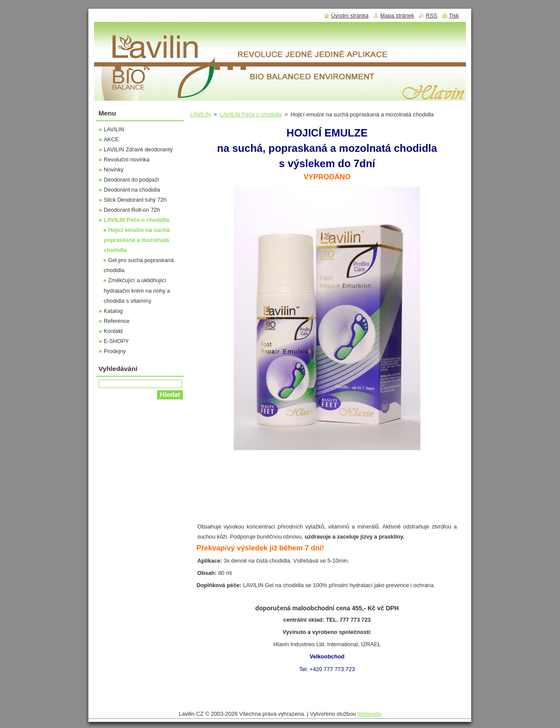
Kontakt (113, 331)
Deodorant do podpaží (131, 180)
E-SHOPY (116, 341)
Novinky (114, 170)
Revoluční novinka (127, 159)
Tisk (454, 16)
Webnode (369, 714)
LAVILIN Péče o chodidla (250, 114)
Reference (117, 321)
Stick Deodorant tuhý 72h (135, 200)
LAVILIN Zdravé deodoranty (138, 149)
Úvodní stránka (350, 16)
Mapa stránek (397, 16)
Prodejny (115, 351)
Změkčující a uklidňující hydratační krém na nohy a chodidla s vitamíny (137, 290)
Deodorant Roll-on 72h (132, 210)
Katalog (113, 311)
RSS (431, 16)
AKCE (111, 139)
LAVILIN (201, 114)
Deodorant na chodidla (132, 190)
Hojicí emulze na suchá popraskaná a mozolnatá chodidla (137, 240)
